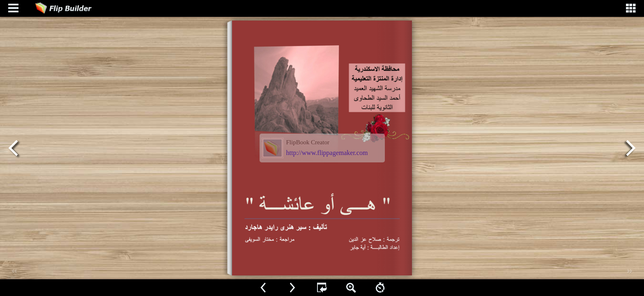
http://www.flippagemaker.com (327, 153)
